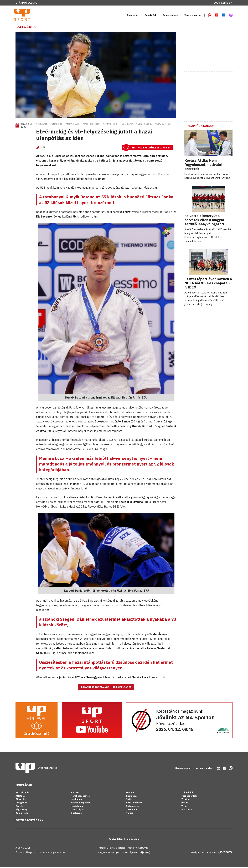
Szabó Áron (127, 125)
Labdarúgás (77, 810)
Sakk (129, 800)
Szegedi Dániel (145, 125)
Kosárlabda (77, 807)
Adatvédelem (116, 840)
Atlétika (20, 797)
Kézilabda (76, 800)
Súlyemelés (133, 807)
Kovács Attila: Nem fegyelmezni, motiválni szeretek (203, 165)
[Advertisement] (210, 47)
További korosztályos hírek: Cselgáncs (106, 688)
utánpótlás (57, 125)
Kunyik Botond (163, 125)
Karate (75, 793)
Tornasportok (189, 797)
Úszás (185, 804)
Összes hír (133, 15)
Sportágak (151, 15)
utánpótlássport (92, 125)
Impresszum (132, 840)
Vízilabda (187, 810)
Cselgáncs (26, 28)
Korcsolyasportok (81, 804)
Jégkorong (21, 810)
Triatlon (186, 800)
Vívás (184, 807)
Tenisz (130, 814)
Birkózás (20, 800)
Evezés (19, 807)
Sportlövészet (134, 804)
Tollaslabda (188, 793)
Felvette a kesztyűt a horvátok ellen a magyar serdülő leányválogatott (205, 221)
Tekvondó (131, 810)
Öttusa (130, 793)
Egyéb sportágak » (30, 821)
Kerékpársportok (80, 797)
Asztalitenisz (23, 793)
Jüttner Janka (111, 125)
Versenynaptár (193, 15)
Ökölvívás (76, 814)
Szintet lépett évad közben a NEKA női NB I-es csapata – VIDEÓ (208, 284)
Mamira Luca (73, 125)
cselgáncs (42, 125)
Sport (28, 3)
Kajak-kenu (22, 814)
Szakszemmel (170, 15)
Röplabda (131, 797)
